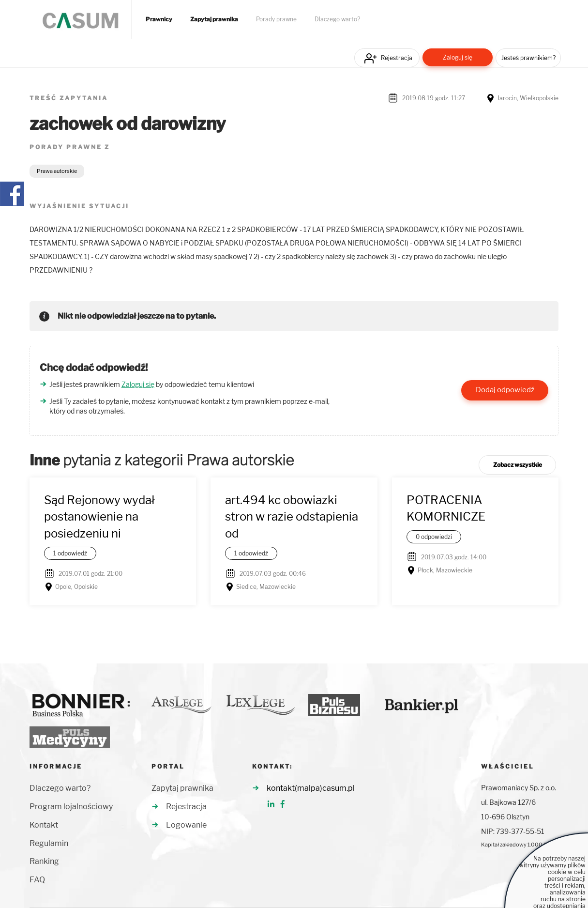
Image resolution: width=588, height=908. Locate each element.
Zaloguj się (458, 57)
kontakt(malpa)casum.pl (311, 788)
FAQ (37, 880)
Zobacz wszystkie (518, 465)
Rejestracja (397, 58)
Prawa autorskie (57, 171)
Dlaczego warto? (337, 19)
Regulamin (49, 843)
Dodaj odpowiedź (505, 390)
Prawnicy (159, 19)
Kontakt (44, 825)
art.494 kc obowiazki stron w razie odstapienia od (292, 517)
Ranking (44, 861)
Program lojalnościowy (71, 807)
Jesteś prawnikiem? (528, 58)
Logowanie (186, 825)
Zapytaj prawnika (214, 19)
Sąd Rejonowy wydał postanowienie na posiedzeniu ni (99, 517)
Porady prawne (276, 19)
